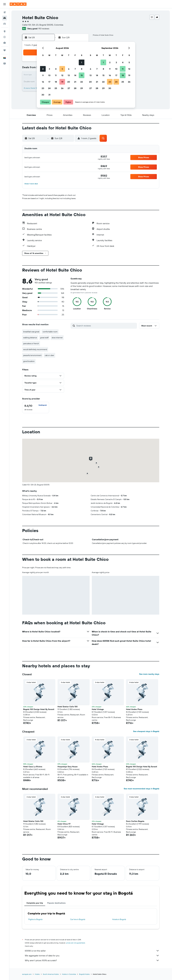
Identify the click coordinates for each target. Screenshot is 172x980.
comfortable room (50, 332)
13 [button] (69, 75)
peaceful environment (32, 355)
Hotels (37, 974)
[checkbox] (36, 407)
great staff (44, 338)
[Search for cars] (5, 24)
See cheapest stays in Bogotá (146, 731)
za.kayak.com (27, 974)
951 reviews (44, 29)
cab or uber (49, 355)
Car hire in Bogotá (78, 919)
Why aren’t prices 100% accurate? (92, 960)
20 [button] (69, 82)
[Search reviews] (106, 326)
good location (29, 361)
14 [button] (75, 75)
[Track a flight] (5, 37)
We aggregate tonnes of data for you (92, 956)
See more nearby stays (149, 674)
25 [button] (56, 88)
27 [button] (69, 88)
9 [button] (43, 75)
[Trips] (5, 50)
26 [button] (62, 88)
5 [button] (62, 69)
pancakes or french (31, 343)
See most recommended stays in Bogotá (141, 789)
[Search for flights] (5, 12)
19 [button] (62, 82)
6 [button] (69, 69)
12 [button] (62, 75)
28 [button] (75, 88)
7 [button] (75, 69)
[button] (5, 4)
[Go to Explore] (5, 31)
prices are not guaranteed (76, 943)
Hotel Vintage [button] (98, 709)
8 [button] (82, 69)
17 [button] (49, 82)
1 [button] (82, 62)
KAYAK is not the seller (92, 951)
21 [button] (75, 82)
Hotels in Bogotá (119, 919)
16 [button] (43, 82)
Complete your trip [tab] (35, 903)
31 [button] (49, 95)
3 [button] (49, 69)
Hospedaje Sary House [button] (68, 767)
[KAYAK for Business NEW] (5, 43)
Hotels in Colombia (69, 974)
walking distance (30, 338)
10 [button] (49, 75)
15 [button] (82, 75)
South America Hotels (51, 974)
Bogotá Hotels (84, 974)
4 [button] (56, 69)
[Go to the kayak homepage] (18, 4)
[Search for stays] (5, 18)
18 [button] (56, 82)
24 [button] (49, 88)
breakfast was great (31, 332)
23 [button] (43, 88)
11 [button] (56, 75)
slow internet (57, 338)
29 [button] (82, 88)
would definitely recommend (35, 349)
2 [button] (43, 69)
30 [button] (43, 95)
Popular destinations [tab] (56, 903)
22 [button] (82, 82)
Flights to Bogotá (35, 919)
